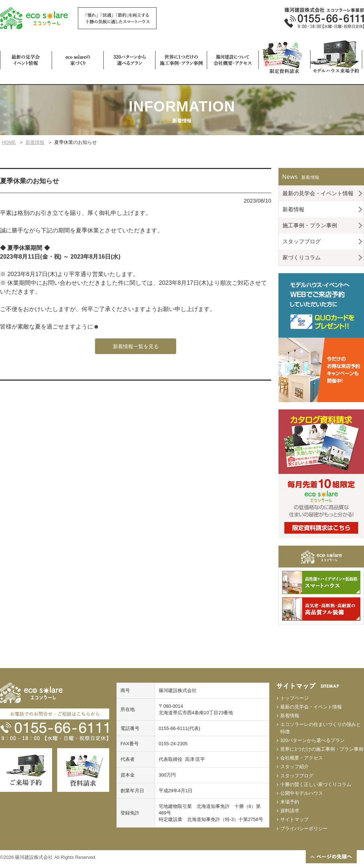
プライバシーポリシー (304, 828)
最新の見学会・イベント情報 (318, 193)
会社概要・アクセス (302, 758)
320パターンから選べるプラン (312, 740)
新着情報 (35, 142)
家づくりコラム (302, 257)
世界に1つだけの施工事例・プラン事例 (322, 749)
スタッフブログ (302, 241)
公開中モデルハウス (302, 793)
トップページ (294, 698)
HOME (9, 142)
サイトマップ (294, 819)
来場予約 (290, 802)
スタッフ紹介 (294, 767)
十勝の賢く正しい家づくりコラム (316, 784)
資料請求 (290, 811)
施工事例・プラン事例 (310, 225)
